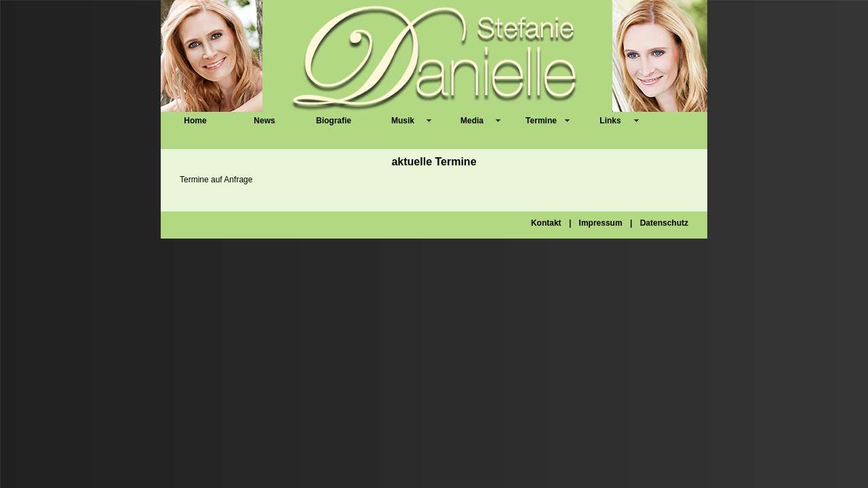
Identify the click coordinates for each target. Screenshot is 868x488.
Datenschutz (664, 223)
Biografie (334, 121)
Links (610, 121)
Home (195, 121)
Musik (403, 121)
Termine (541, 121)
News (264, 121)
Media (472, 121)
